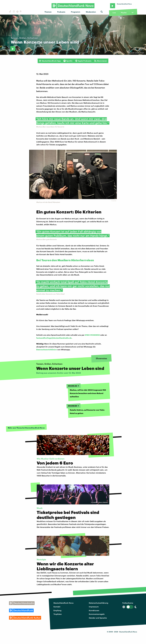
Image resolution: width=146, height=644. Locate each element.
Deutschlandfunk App (50, 61)
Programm (76, 12)
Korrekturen (94, 610)
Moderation (91, 12)
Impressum (94, 607)
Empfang (57, 610)
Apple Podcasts (83, 61)
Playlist (124, 13)
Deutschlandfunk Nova (63, 603)
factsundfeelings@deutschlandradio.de (54, 338)
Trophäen (58, 614)
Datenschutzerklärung (98, 603)
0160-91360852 (92, 335)
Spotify (68, 61)
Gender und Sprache (98, 618)
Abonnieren (101, 61)
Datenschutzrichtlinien (47, 350)
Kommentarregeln (97, 614)
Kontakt (57, 607)
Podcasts (61, 12)
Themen (48, 12)
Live (114, 13)
